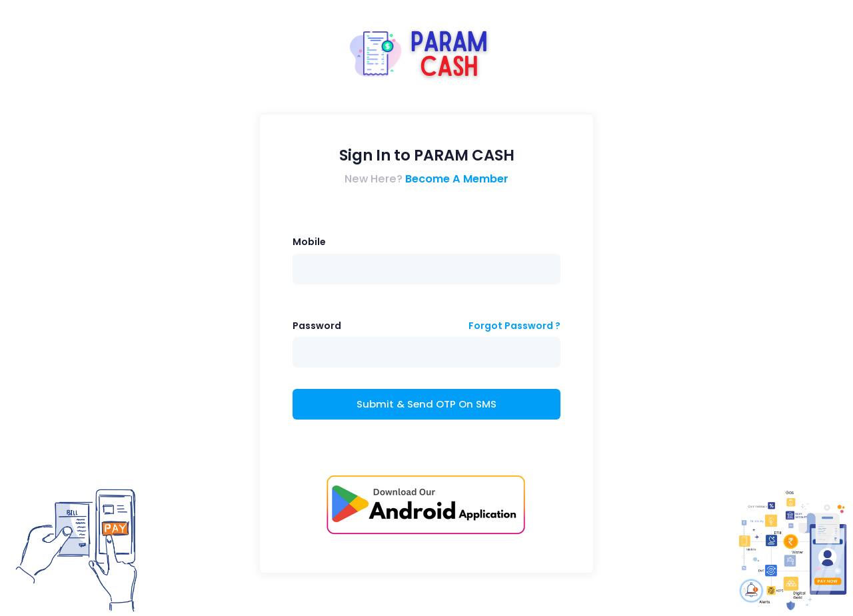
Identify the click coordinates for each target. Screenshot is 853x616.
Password (317, 326)
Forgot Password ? (514, 326)
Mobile (309, 242)
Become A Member (457, 179)
